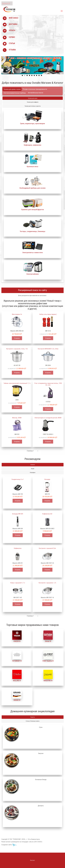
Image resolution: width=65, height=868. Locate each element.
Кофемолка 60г (47, 514)
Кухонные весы (32, 166)
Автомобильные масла (36, 93)
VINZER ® (17, 641)
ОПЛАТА (12, 30)
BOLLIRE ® (17, 681)
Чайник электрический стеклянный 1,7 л (17, 383)
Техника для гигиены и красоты (33, 106)
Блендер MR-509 (18, 514)
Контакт (33, 860)
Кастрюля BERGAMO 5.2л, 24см (48, 349)
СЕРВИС (12, 37)
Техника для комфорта (33, 102)
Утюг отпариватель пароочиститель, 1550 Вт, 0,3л (48, 384)
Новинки (33, 465)
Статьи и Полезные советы (33, 721)
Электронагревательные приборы (15, 93)
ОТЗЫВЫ (12, 50)
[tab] (12, 89)
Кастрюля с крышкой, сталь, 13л (17, 349)
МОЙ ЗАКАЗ (14, 18)
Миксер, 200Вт (17, 418)
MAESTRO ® (48, 681)
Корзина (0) (6, 3)
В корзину (17, 338)
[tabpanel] (33, 189)
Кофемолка (18, 548)
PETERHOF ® (17, 661)
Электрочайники (32, 274)
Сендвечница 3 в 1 (18, 479)
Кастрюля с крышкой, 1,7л (47, 583)
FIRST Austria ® (48, 661)
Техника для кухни (33, 98)
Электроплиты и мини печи (32, 252)
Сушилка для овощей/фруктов (32, 209)
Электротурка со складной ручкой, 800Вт (48, 418)
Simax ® (48, 641)
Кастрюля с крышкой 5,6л (47, 548)
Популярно (33, 473)
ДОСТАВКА (13, 24)
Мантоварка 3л (17, 314)
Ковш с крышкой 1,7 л (18, 583)
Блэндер (47, 479)
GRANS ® (17, 700)
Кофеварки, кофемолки (33, 145)
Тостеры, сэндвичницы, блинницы (32, 231)
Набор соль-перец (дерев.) (48, 314)
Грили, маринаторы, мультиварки (32, 123)
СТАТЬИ (12, 43)
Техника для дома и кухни (12, 89)
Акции (33, 469)
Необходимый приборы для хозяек (32, 188)
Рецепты (33, 717)
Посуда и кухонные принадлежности (35, 89)
